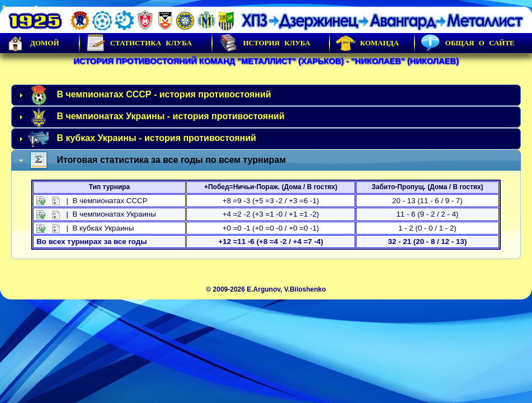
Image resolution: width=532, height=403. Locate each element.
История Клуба (264, 43)
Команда (367, 43)
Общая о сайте (468, 43)
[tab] (266, 95)
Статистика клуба (139, 43)
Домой (32, 43)
